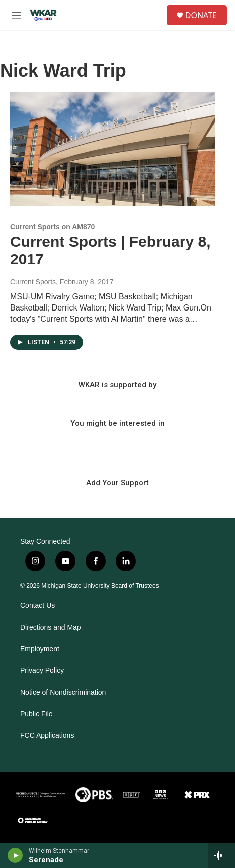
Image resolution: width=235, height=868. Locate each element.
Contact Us (37, 606)
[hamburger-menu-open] (16, 15)
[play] (15, 855)
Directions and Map (51, 627)
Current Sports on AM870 (52, 227)
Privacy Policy (42, 671)
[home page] (43, 15)
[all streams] (222, 855)
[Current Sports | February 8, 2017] (112, 149)
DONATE (201, 15)
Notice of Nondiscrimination (63, 692)
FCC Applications (47, 736)
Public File (36, 714)
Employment (40, 649)
